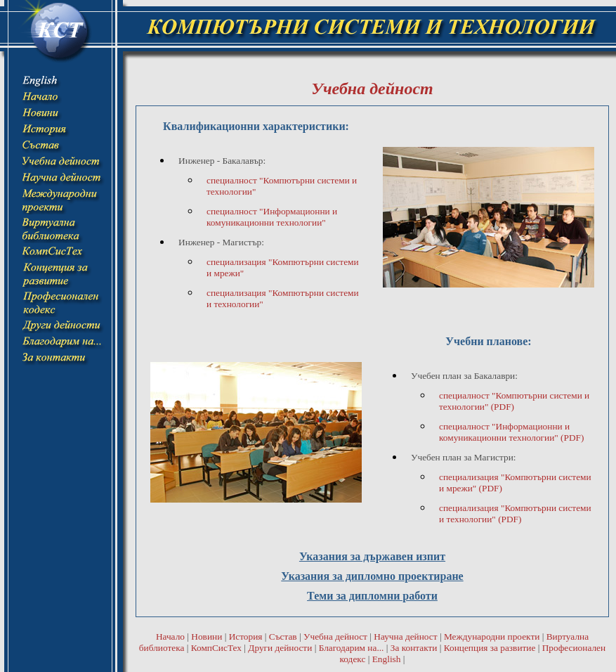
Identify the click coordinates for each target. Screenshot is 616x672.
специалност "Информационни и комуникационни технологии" (272, 217)
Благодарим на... (352, 648)
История (246, 637)
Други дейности (280, 648)
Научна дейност (405, 637)
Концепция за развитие (490, 648)
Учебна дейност (335, 637)
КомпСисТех (216, 648)
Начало (170, 637)
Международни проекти (492, 637)
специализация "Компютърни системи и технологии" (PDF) (515, 513)
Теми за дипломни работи (372, 596)
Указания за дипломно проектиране (372, 576)
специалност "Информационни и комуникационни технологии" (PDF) (511, 432)
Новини (207, 637)
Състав (283, 637)
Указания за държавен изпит (372, 556)
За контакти (414, 648)
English (387, 659)
